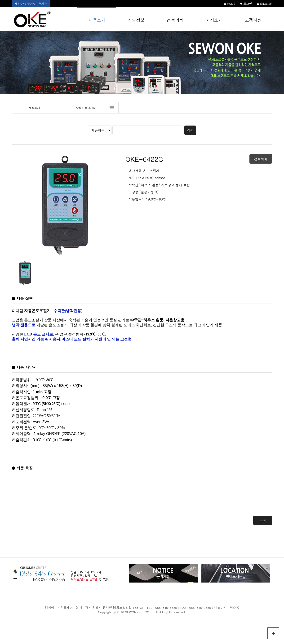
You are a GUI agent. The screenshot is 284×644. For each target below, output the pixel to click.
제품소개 (97, 20)
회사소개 (214, 20)
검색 (190, 130)
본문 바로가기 (0, 0)
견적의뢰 (175, 20)
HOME (229, 3)
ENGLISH (264, 3)
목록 (263, 520)
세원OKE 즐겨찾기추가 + (31, 3)
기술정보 (136, 20)
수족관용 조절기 (86, 108)
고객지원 (253, 20)
